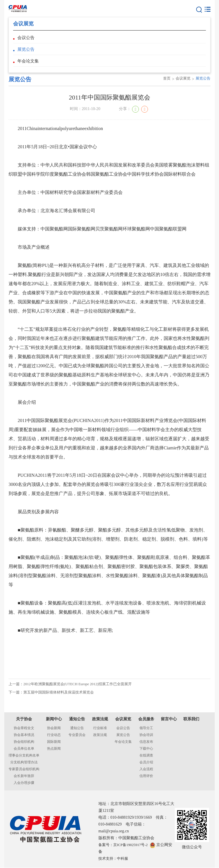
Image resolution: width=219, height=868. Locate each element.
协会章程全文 (24, 728)
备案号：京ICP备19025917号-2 (125, 845)
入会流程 (146, 769)
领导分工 (146, 728)
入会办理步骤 (24, 783)
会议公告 (27, 38)
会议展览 (181, 84)
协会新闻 (54, 728)
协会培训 (146, 735)
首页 (164, 84)
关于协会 (24, 719)
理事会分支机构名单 (24, 756)
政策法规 (100, 719)
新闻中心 (54, 719)
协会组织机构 (24, 742)
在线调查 (146, 756)
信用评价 (146, 776)
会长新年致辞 (24, 776)
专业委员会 (77, 735)
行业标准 (100, 728)
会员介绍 (146, 762)
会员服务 (146, 719)
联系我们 (191, 719)
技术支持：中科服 (114, 859)
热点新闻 (54, 749)
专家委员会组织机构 (24, 769)
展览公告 (27, 52)
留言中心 (169, 719)
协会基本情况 (24, 735)
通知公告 (77, 719)
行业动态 (54, 735)
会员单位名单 (24, 749)
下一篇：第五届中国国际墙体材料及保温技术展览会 (54, 700)
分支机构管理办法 (24, 762)
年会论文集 (29, 65)
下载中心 (146, 749)
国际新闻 (54, 742)
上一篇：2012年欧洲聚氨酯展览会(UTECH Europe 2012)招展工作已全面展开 (75, 690)
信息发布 (146, 742)
